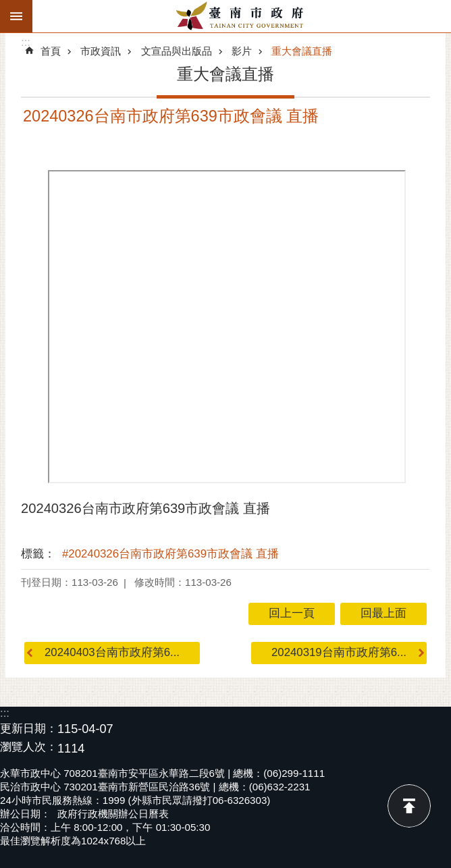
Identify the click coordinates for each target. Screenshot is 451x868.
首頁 (51, 51)
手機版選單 (16, 16)
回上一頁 (292, 613)
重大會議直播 (302, 51)
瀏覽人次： (29, 748)
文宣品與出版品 (177, 51)
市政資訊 (101, 51)
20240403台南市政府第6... (112, 652)
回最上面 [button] (383, 613)
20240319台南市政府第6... (339, 652)
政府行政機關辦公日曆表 (113, 814)
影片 (242, 51)
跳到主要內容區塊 (7, 7)
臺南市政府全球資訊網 (242, 16)
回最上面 (409, 806)
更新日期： (29, 729)
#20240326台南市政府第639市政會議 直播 (170, 554)
